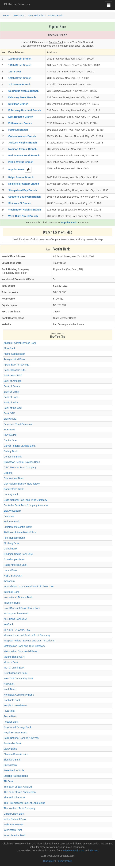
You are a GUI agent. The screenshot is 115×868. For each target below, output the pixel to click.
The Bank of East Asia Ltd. (18, 787)
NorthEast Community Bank (19, 695)
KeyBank (9, 624)
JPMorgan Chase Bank (16, 614)
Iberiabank (9, 581)
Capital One (10, 440)
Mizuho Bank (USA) (14, 657)
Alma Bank (10, 348)
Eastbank (9, 516)
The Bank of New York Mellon (20, 792)
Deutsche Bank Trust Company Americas (26, 505)
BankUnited (10, 419)
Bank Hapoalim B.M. (15, 370)
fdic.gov (94, 851)
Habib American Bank (15, 565)
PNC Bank (9, 711)
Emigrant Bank (12, 522)
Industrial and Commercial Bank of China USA (29, 586)
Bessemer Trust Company (18, 424)
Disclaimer (49, 861)
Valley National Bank (15, 819)
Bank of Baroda (12, 386)
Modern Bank (11, 662)
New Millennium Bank (15, 673)
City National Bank (14, 478)
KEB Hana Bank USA (15, 619)
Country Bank (11, 494)
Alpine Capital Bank (14, 354)
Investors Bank (12, 603)
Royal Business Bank (15, 733)
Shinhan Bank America (16, 754)
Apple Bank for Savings (16, 365)
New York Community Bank (18, 678)
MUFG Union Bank (14, 668)
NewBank (9, 684)
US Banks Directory (16, 4)
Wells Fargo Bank (13, 825)
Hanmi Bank (10, 570)
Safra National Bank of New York (21, 738)
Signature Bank (12, 760)
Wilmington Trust (13, 830)
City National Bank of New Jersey (22, 484)
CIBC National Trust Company (20, 467)
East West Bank (12, 511)
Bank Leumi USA (13, 375)
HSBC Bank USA (13, 576)
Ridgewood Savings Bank (18, 727)
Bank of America (13, 381)
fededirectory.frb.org (73, 851)
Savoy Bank (10, 749)
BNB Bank (9, 430)
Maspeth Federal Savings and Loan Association (29, 641)
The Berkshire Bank (14, 797)
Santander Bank (12, 743)
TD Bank (8, 781)
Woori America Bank (15, 835)
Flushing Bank (11, 543)
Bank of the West (13, 408)
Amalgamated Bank (14, 359)
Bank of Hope (11, 397)
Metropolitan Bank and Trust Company (24, 646)
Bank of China (11, 392)
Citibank (8, 473)
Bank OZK (9, 413)
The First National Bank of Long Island (24, 803)
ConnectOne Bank (14, 489)
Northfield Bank (12, 700)
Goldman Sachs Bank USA (18, 554)
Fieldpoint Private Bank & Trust (20, 532)
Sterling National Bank (16, 776)
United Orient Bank (14, 814)
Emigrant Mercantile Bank (18, 527)
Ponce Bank (10, 716)
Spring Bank (10, 765)
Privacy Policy (64, 861)
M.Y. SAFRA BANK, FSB (17, 630)
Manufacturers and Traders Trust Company (27, 635)
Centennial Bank (13, 457)
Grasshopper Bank (14, 559)
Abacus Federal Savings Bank (20, 343)
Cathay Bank (11, 451)
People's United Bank (15, 706)
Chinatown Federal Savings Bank (22, 462)
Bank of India (11, 402)
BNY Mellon (10, 435)
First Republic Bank (14, 538)
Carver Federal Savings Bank (20, 446)
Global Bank (10, 549)
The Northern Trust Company (19, 808)
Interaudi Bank (11, 592)
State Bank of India (14, 770)
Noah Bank (10, 689)
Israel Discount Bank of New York (22, 608)
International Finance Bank (18, 597)
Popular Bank (11, 722)
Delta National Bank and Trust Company (25, 500)
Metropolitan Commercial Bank (20, 651)
